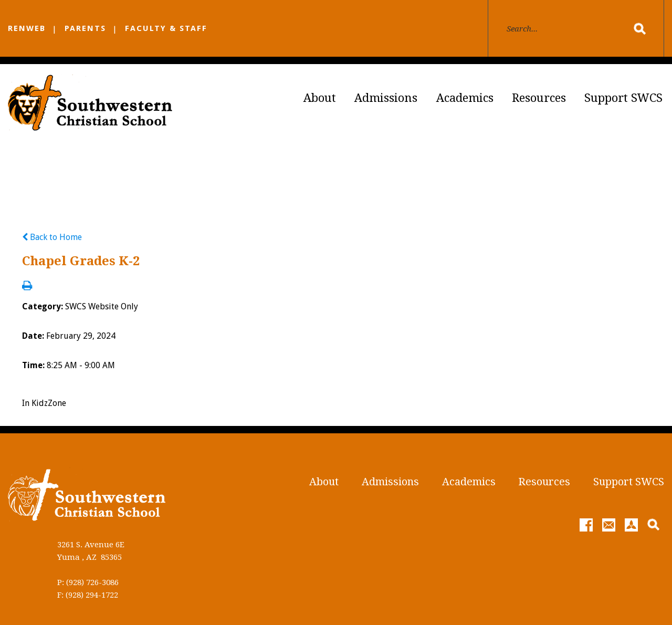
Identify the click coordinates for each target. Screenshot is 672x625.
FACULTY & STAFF (166, 28)
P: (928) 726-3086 (88, 582)
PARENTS (85, 28)
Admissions (386, 98)
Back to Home (52, 237)
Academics (465, 98)
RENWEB (27, 28)
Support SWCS (623, 98)
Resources (539, 98)
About (320, 98)
